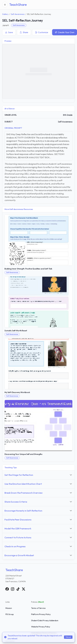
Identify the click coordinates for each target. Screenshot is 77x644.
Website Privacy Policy (41, 627)
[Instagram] (13, 589)
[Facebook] (7, 589)
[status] (38, 637)
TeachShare (18, 5)
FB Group (10, 614)
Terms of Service (38, 608)
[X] (24, 589)
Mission (9, 608)
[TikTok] (18, 589)
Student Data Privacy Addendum (45, 620)
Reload (68, 637)
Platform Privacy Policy (41, 614)
